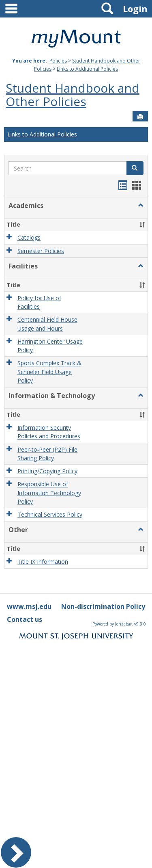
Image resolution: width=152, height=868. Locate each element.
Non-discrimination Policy (103, 606)
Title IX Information (43, 562)
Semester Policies (41, 251)
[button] (141, 206)
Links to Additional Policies (87, 69)
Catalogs (29, 238)
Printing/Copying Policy (47, 471)
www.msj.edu (29, 606)
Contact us (25, 619)
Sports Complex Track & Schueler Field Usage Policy (49, 372)
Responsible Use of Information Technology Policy (49, 493)
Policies (58, 61)
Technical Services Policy (50, 514)
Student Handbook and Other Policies (73, 95)
